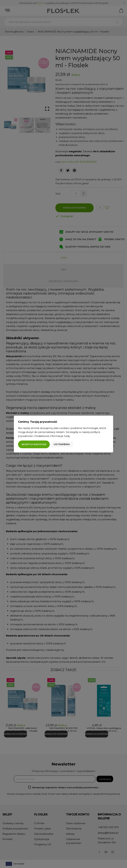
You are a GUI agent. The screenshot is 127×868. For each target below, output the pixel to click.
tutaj (67, 436)
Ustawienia (62, 444)
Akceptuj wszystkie (34, 444)
